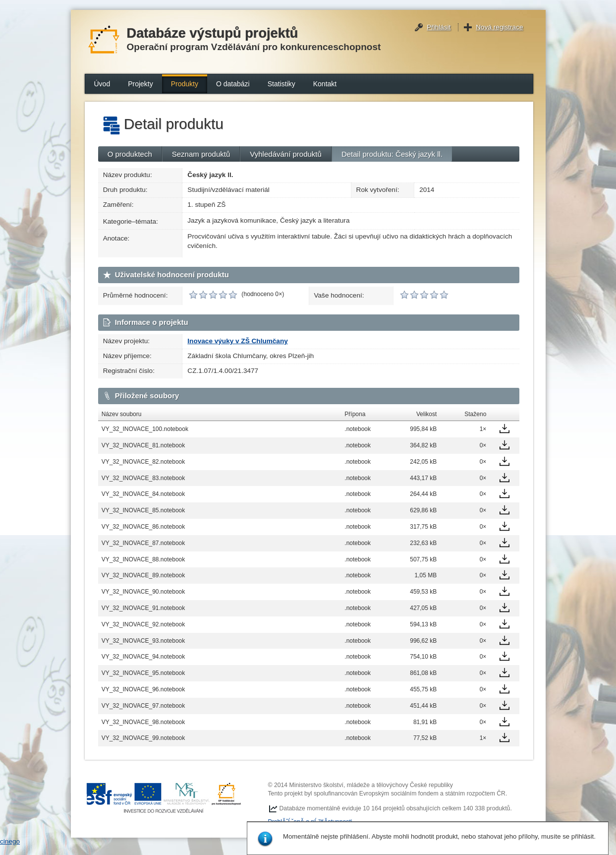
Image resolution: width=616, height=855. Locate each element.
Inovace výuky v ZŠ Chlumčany (237, 341)
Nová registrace (499, 27)
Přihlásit (439, 27)
